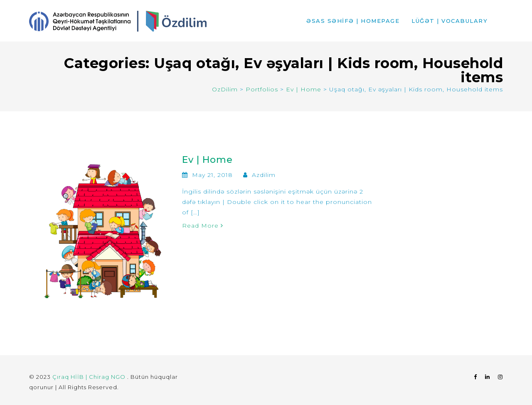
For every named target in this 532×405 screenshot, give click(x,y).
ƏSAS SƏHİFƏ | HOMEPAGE (353, 21)
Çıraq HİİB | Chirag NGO (90, 377)
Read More (203, 226)
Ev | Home (207, 160)
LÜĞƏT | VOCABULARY (449, 21)
